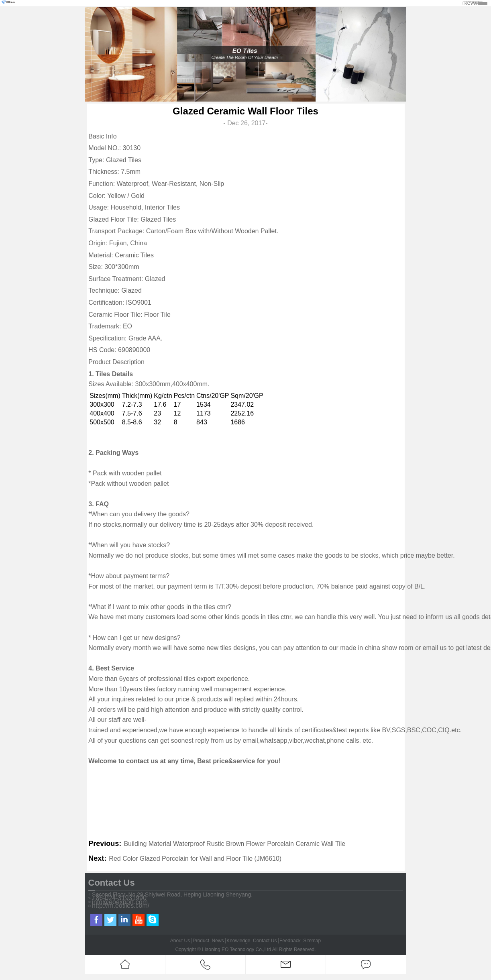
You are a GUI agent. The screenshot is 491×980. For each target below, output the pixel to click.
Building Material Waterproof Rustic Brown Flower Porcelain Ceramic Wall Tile (234, 844)
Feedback (290, 941)
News (218, 941)
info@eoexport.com (120, 902)
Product (201, 941)
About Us (180, 941)
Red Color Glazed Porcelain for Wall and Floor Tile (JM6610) (195, 859)
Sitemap (312, 941)
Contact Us (265, 941)
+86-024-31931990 (119, 898)
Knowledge (238, 941)
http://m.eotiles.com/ (121, 906)
